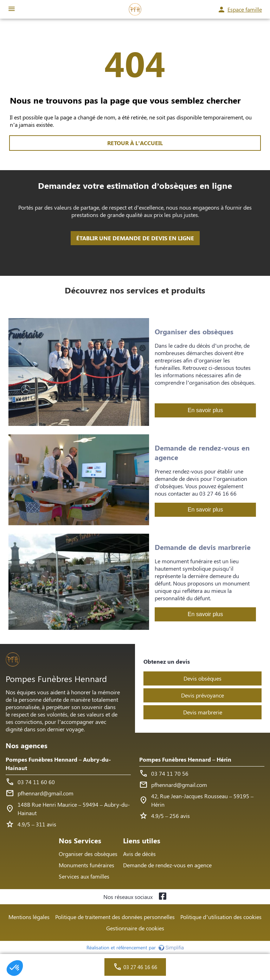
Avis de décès (139, 854)
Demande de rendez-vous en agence (167, 865)
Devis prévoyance (202, 695)
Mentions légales (29, 917)
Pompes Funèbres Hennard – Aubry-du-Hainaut (58, 764)
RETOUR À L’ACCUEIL (135, 143)
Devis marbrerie (203, 712)
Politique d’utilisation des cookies (221, 917)
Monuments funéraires (86, 865)
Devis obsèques (202, 678)
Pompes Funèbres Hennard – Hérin (185, 759)
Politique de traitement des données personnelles (115, 917)
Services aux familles (84, 876)
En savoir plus (205, 410)
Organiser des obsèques (88, 854)
